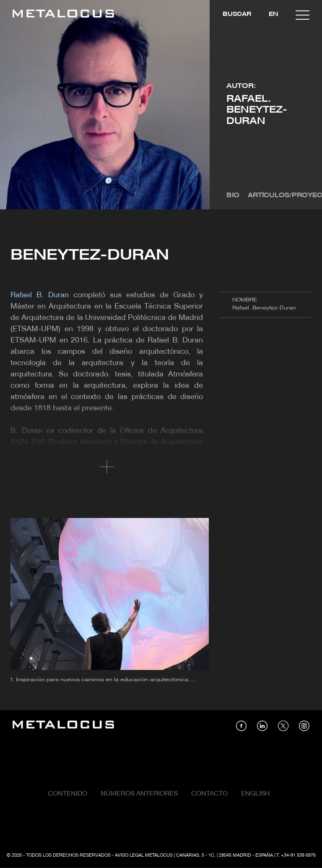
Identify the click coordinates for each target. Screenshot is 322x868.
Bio (233, 196)
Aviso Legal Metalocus (144, 855)
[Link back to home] (63, 15)
